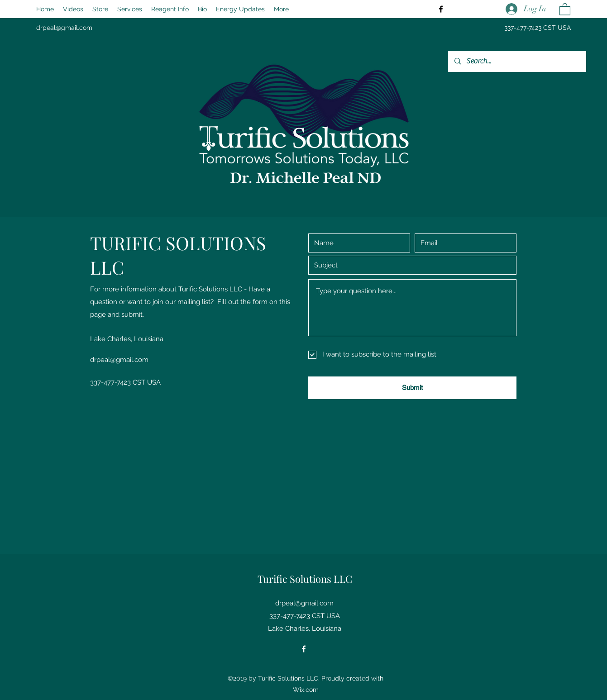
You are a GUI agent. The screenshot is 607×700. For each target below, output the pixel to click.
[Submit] (412, 388)
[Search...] (517, 62)
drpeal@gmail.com (64, 28)
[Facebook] (441, 9)
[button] (565, 9)
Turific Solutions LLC (305, 579)
